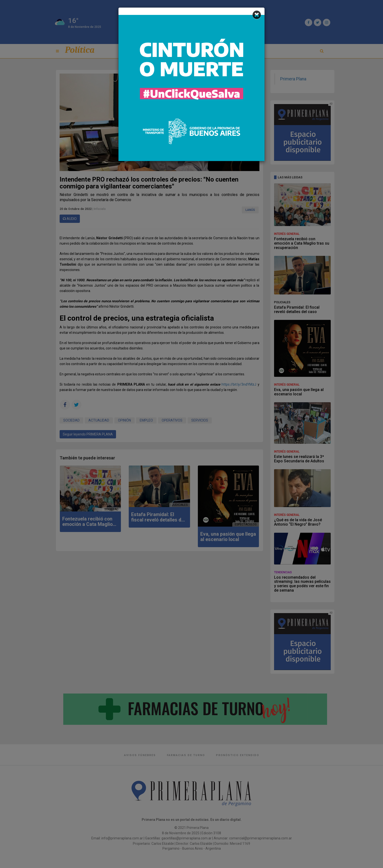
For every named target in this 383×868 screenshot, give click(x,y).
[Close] (257, 15)
